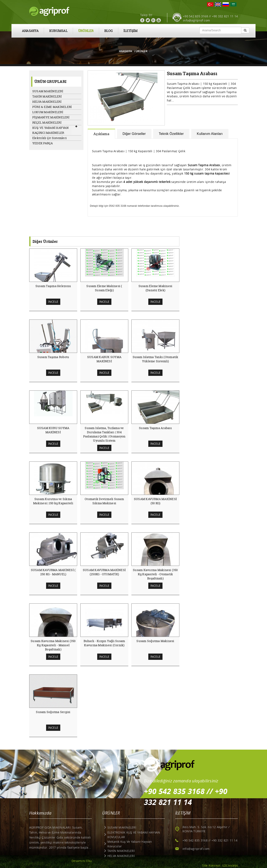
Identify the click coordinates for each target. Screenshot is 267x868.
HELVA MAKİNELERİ (47, 102)
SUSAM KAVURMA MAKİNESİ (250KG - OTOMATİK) (104, 572)
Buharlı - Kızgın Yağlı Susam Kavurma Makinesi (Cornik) (104, 643)
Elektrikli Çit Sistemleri (50, 138)
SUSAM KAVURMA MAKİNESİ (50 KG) (155, 501)
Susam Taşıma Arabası (155, 428)
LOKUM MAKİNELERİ (48, 112)
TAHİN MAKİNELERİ (47, 96)
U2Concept (230, 865)
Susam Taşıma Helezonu (53, 286)
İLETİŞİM (131, 31)
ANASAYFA (30, 31)
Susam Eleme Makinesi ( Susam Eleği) (104, 288)
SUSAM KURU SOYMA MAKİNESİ (53, 430)
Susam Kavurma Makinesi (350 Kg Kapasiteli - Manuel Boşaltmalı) (53, 645)
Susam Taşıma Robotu (53, 357)
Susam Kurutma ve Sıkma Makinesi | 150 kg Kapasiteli (53, 501)
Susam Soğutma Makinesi (155, 641)
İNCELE (53, 302)
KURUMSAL (58, 31)
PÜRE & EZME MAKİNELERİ (52, 107)
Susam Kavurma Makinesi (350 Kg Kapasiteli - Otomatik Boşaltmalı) (155, 574)
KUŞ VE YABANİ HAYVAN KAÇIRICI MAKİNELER (50, 130)
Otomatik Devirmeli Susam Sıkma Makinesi (104, 501)
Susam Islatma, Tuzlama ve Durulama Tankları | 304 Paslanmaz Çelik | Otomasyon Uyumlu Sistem (104, 434)
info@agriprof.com (196, 20)
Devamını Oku (82, 861)
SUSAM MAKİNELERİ (48, 91)
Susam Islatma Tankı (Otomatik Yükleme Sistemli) (156, 359)
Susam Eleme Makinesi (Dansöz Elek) (156, 288)
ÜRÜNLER (86, 31)
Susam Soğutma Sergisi (53, 712)
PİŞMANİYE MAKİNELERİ (51, 117)
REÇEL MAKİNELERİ (47, 122)
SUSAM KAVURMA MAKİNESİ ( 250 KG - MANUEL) (53, 572)
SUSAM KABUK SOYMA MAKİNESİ (104, 359)
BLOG (109, 31)
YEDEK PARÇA (43, 143)
